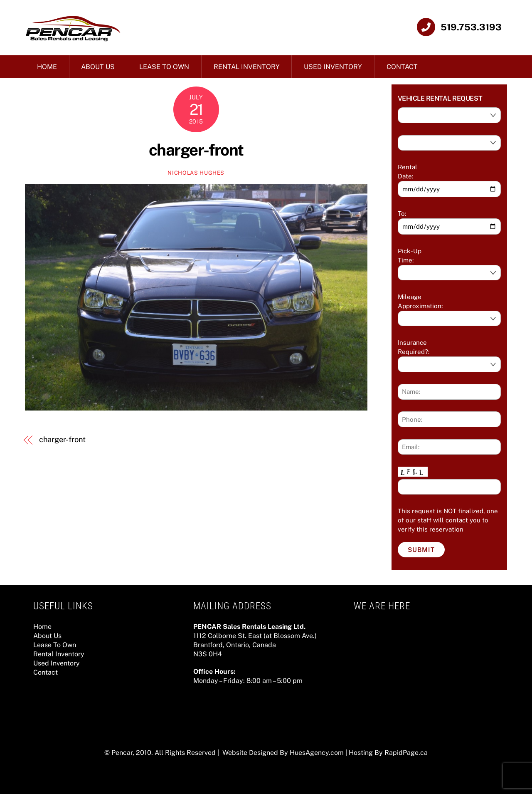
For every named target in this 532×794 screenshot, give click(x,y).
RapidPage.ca (406, 753)
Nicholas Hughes (196, 173)
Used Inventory (333, 67)
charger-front (196, 150)
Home (47, 67)
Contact (402, 67)
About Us (98, 67)
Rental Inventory (247, 67)
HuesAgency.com (317, 753)
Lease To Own (164, 67)
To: (402, 214)
